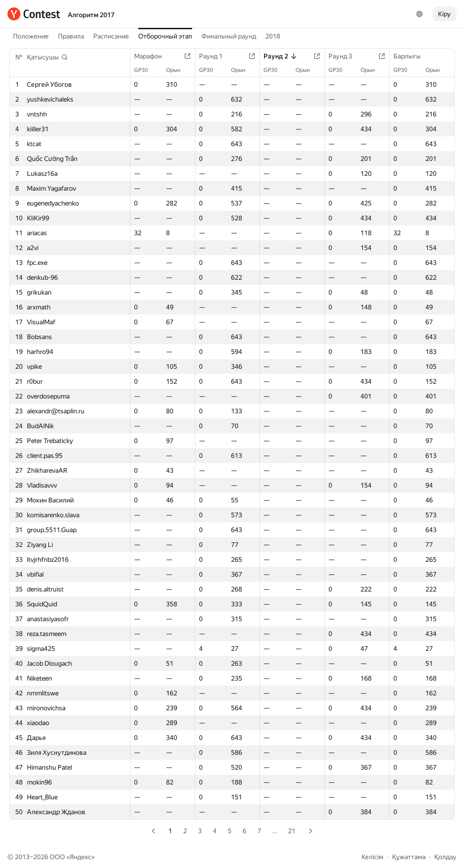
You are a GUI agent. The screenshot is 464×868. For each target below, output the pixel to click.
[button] (48, 57)
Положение (31, 36)
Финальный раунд (229, 36)
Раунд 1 (216, 56)
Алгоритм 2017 (91, 15)
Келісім (372, 857)
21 (292, 831)
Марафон (153, 56)
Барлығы (412, 56)
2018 (273, 36)
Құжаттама (409, 857)
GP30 (146, 70)
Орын (178, 70)
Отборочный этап (165, 36)
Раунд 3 (345, 56)
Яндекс (81, 857)
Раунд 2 (280, 56)
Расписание (111, 36)
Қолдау (445, 857)
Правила (71, 36)
